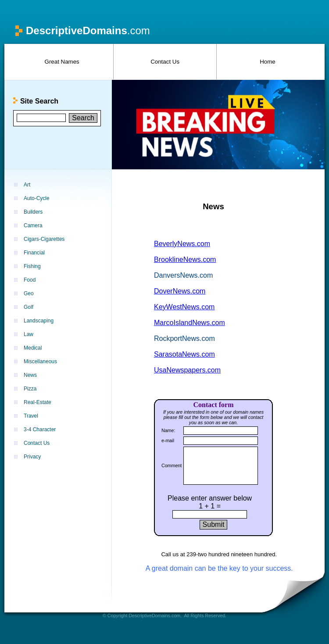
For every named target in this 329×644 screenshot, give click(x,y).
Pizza (30, 389)
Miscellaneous (40, 361)
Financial (34, 253)
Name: (168, 430)
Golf (29, 307)
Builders (33, 212)
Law (29, 334)
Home (268, 62)
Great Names (62, 62)
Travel (31, 416)
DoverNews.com (180, 291)
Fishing (32, 266)
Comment (172, 465)
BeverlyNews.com (182, 244)
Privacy (32, 457)
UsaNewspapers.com (187, 370)
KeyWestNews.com (184, 307)
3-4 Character (40, 429)
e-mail (168, 440)
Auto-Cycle (37, 198)
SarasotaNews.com (184, 354)
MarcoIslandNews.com (190, 323)
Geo (29, 293)
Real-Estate (38, 402)
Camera (33, 225)
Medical (33, 348)
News (30, 375)
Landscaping (39, 321)
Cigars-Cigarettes (44, 239)
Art (27, 185)
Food (30, 280)
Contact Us (165, 62)
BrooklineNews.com (185, 259)
